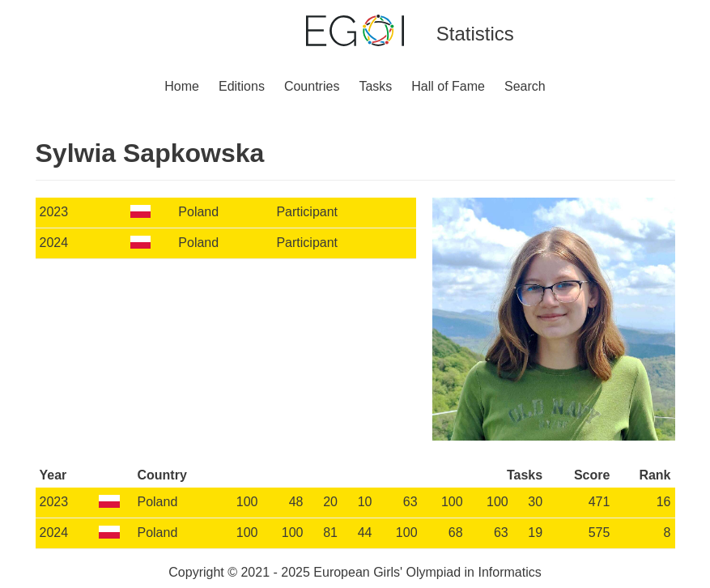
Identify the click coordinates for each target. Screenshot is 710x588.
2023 (54, 212)
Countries (312, 86)
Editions (242, 86)
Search (525, 86)
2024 (54, 243)
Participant (307, 212)
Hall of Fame (448, 86)
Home (182, 86)
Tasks (375, 86)
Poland (198, 212)
